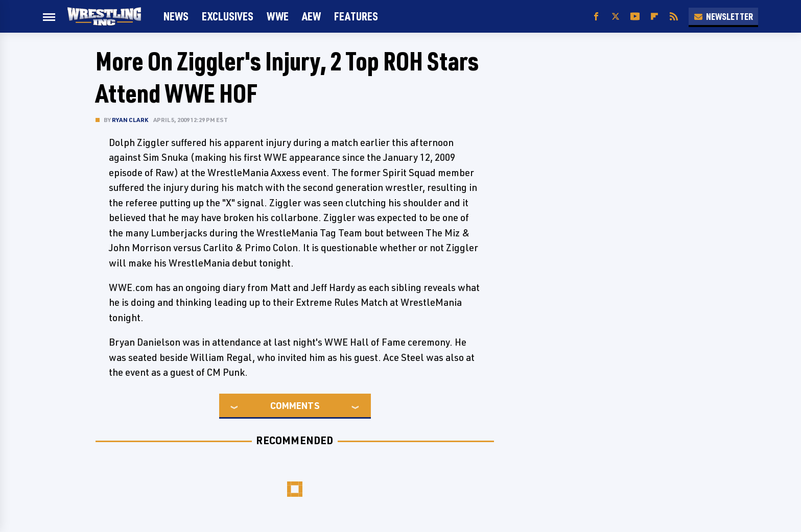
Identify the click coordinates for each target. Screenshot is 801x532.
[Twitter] (616, 17)
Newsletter (723, 16)
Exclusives (228, 16)
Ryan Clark (130, 120)
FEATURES (356, 16)
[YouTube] (635, 17)
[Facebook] (596, 17)
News (176, 16)
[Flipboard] (654, 17)
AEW (311, 16)
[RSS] (674, 17)
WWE (278, 16)
